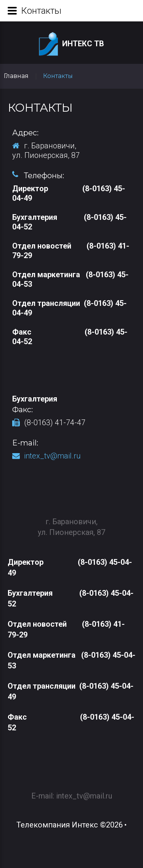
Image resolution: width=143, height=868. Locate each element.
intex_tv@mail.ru (52, 456)
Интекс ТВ (71, 44)
